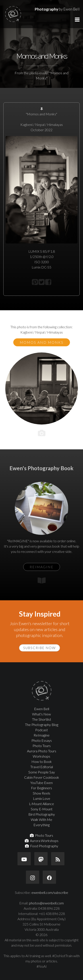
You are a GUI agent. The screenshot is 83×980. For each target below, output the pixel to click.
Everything (41, 825)
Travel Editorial (42, 767)
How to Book (42, 761)
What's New (41, 714)
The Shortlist (42, 719)
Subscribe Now (40, 648)
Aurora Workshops (42, 841)
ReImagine (42, 735)
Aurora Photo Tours (42, 751)
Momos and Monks (42, 342)
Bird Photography (42, 814)
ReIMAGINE (42, 567)
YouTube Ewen (41, 783)
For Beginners (41, 788)
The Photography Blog (42, 725)
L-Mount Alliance (41, 804)
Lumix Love (42, 798)
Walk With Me (41, 819)
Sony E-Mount (42, 809)
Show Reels (41, 793)
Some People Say (42, 772)
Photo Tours (42, 746)
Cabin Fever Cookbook (42, 777)
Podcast (41, 730)
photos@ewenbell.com (46, 903)
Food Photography (42, 846)
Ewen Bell (42, 709)
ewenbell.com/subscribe (50, 892)
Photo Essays (42, 740)
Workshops (41, 756)
